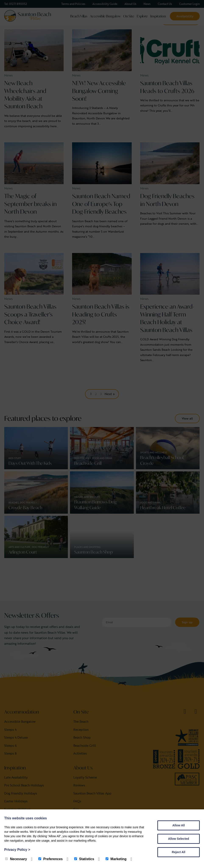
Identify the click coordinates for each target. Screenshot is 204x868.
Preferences (51, 859)
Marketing (116, 859)
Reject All (178, 852)
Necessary (16, 859)
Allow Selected (179, 839)
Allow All (179, 825)
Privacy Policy (17, 850)
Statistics (84, 859)
